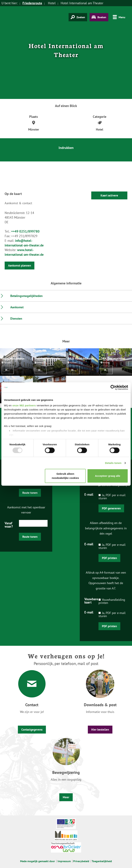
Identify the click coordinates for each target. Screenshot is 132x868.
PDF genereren (111, 508)
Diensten (16, 319)
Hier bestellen (100, 730)
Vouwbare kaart (91, 601)
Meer (66, 797)
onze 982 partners (24, 405)
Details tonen (113, 463)
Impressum (64, 861)
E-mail (89, 494)
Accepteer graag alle (108, 476)
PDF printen (109, 558)
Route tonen (30, 493)
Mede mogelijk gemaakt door (38, 861)
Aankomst (17, 307)
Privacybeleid (81, 861)
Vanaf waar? (9, 525)
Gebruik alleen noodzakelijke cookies (65, 476)
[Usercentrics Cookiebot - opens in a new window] (113, 387)
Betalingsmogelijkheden (26, 296)
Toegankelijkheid (102, 861)
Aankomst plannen (20, 266)
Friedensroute (32, 3)
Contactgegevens (32, 730)
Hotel (9, 370)
